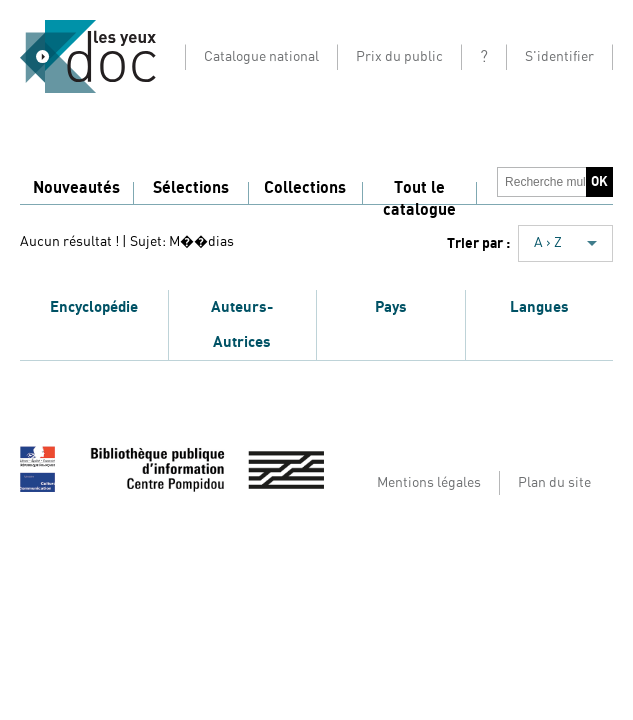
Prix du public (399, 57)
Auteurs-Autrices (242, 324)
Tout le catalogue (419, 199)
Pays (391, 307)
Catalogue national (261, 57)
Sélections (191, 188)
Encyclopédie (94, 307)
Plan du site (554, 483)
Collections (305, 188)
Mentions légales (429, 483)
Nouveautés (76, 188)
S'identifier (559, 57)
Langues (539, 307)
